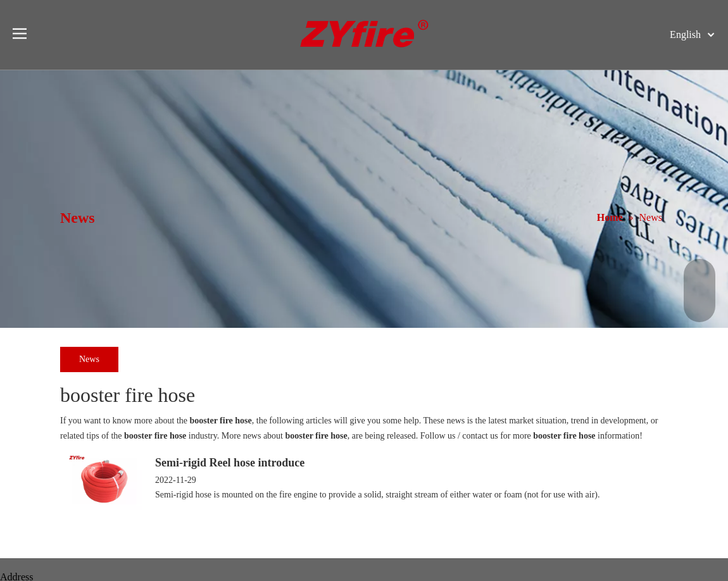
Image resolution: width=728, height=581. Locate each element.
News (89, 359)
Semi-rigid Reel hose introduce (230, 463)
